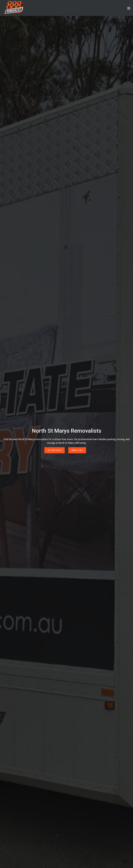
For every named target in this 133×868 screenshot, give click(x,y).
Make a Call (77, 450)
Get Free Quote (55, 450)
